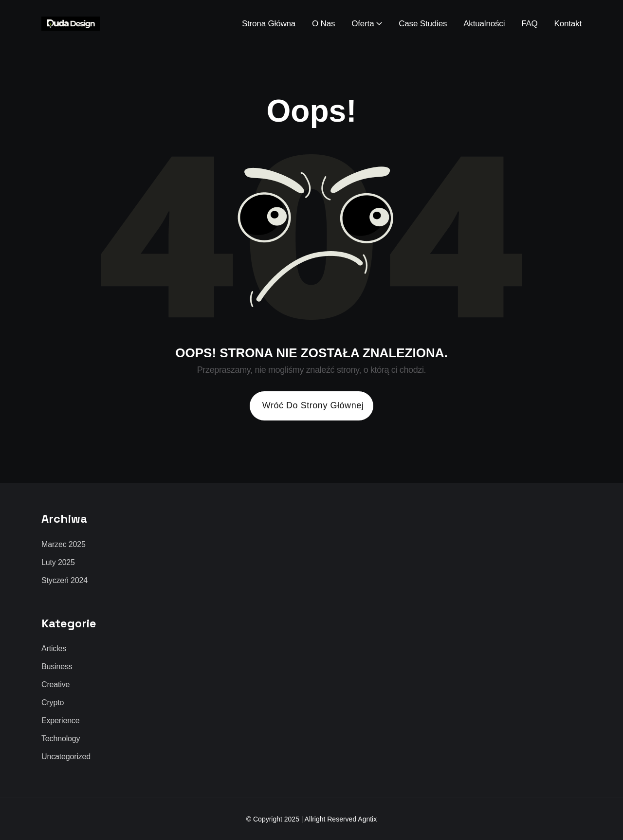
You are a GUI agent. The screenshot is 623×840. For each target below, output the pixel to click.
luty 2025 (58, 563)
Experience (60, 721)
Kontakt (568, 24)
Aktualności (484, 24)
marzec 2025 (64, 545)
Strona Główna (269, 24)
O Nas (323, 24)
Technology (61, 739)
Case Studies (423, 24)
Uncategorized (66, 757)
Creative (55, 685)
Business (57, 667)
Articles (54, 649)
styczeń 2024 (64, 581)
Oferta (363, 24)
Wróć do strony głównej (313, 405)
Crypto (53, 703)
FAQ (530, 24)
